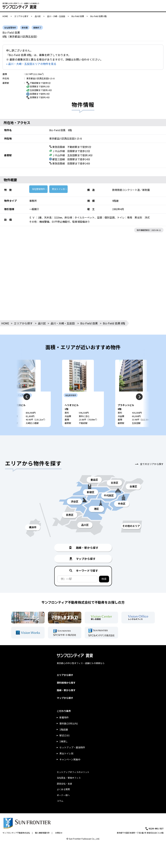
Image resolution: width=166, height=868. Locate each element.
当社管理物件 (38, 189)
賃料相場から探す (66, 693)
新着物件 (64, 727)
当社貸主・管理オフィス (69, 788)
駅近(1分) (64, 745)
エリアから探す (21, 16)
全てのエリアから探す (152, 474)
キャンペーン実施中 (70, 769)
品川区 (38, 16)
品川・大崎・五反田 (56, 16)
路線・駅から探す (66, 700)
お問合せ (59, 843)
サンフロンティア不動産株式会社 (16, 843)
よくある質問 (63, 799)
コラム (60, 811)
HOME (5, 16)
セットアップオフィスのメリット (73, 782)
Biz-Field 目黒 (78, 16)
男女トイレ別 (58, 189)
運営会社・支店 (64, 794)
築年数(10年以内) (69, 733)
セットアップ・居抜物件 (72, 757)
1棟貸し (64, 751)
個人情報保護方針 (42, 843)
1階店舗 (64, 740)
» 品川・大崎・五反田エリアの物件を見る (31, 64)
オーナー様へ (63, 805)
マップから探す (65, 708)
